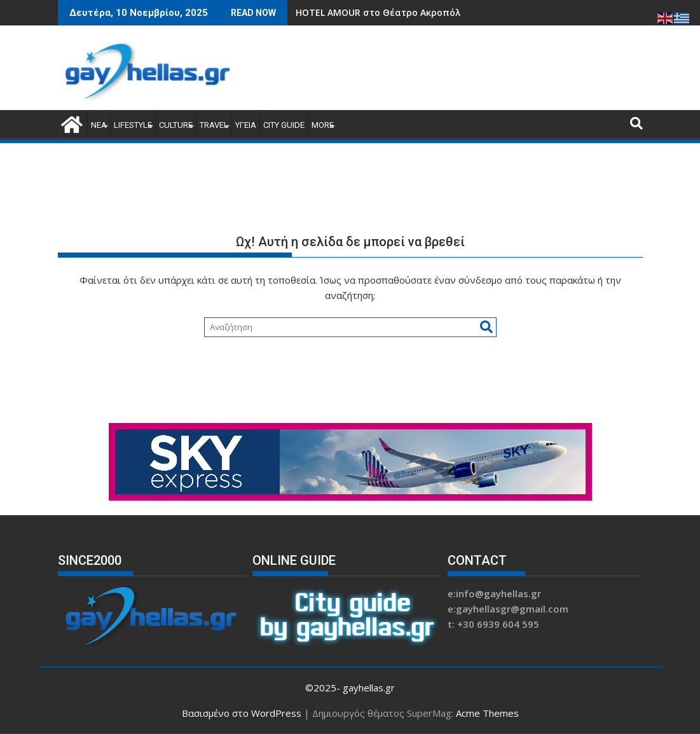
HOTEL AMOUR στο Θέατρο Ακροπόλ (378, 12)
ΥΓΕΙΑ (246, 125)
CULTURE (176, 125)
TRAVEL (214, 125)
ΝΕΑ (99, 125)
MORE (323, 125)
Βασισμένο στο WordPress (242, 713)
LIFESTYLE (133, 125)
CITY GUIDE (284, 125)
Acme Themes (487, 713)
